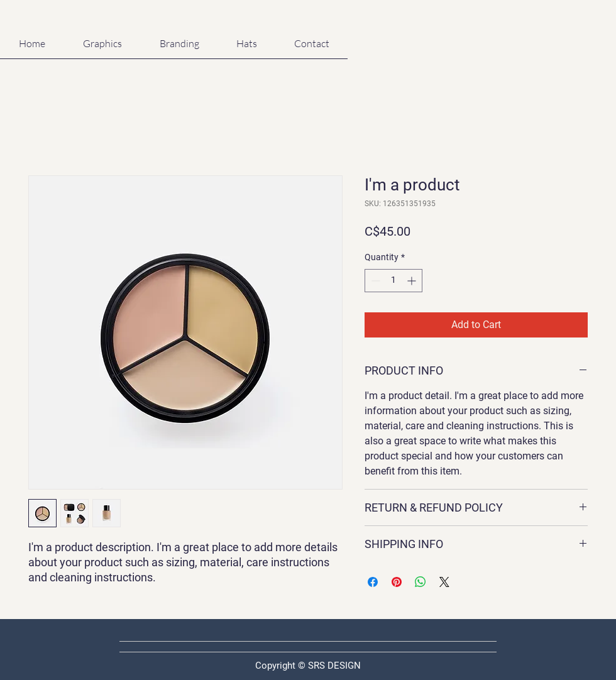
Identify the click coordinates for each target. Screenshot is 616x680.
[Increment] (413, 281)
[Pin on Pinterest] (397, 582)
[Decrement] (374, 281)
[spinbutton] (393, 281)
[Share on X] (444, 582)
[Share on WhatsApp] (421, 582)
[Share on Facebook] (373, 582)
